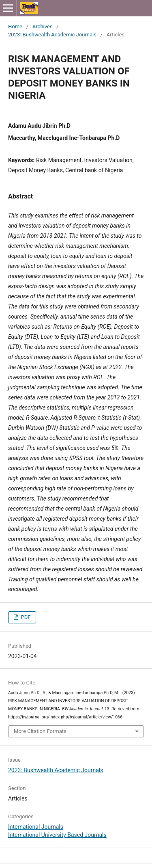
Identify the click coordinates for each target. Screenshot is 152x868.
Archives (43, 26)
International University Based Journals (57, 835)
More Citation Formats (40, 731)
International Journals (36, 827)
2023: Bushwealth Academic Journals (52, 35)
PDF (25, 617)
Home (15, 26)
